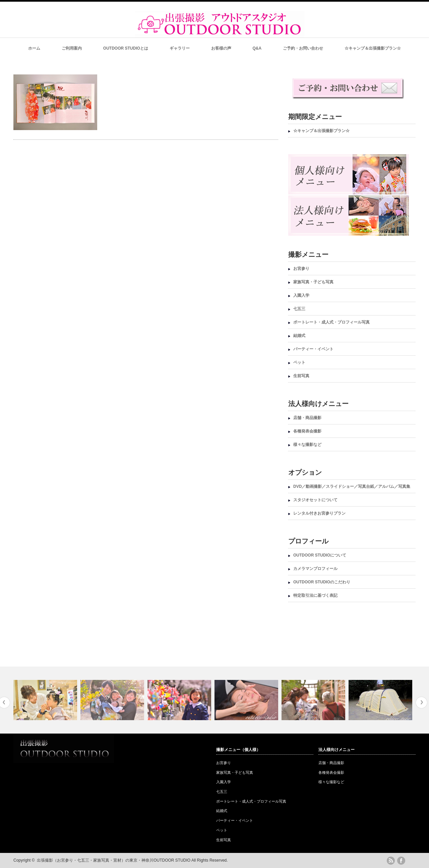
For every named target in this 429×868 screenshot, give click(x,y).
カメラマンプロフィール (315, 569)
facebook (401, 861)
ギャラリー (180, 48)
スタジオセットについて (315, 500)
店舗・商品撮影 (307, 418)
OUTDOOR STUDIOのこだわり (322, 582)
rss (391, 861)
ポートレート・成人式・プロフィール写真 (331, 322)
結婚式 (299, 336)
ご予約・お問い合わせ (303, 48)
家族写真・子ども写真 (313, 282)
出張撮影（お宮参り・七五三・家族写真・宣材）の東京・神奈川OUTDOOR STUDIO (114, 860)
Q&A (257, 48)
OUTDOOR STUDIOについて (320, 555)
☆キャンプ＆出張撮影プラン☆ (373, 48)
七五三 (299, 309)
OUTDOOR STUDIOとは (126, 48)
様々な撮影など (307, 445)
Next (421, 703)
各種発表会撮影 (307, 431)
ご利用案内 (72, 48)
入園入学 (301, 295)
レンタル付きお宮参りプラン (319, 513)
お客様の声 (221, 48)
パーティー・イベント (313, 349)
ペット (299, 362)
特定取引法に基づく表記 (315, 595)
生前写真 (301, 376)
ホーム (34, 48)
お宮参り (301, 269)
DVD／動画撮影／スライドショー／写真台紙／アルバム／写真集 (352, 486)
